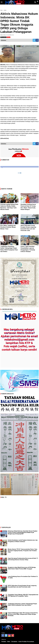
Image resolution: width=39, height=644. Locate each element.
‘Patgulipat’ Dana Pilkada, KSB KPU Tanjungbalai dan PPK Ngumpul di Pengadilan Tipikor (23, 595)
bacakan (3, 37)
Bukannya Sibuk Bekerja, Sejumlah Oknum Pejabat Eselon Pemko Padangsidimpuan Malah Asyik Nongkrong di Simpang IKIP (23, 532)
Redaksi (4, 642)
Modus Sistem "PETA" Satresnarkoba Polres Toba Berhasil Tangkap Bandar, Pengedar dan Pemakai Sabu (22, 551)
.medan (5, 10)
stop (9, 37)
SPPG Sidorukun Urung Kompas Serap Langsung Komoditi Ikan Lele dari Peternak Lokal (22, 586)
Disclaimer (14, 642)
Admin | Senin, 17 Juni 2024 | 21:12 (7, 35)
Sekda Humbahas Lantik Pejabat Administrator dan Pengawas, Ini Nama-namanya (23, 541)
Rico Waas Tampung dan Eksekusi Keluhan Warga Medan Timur (8, 227)
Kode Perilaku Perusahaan (26, 642)
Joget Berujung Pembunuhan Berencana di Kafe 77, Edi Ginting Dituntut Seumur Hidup (23, 559)
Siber (9, 642)
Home (1, 10)
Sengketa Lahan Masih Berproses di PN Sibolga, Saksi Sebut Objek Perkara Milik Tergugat (22, 568)
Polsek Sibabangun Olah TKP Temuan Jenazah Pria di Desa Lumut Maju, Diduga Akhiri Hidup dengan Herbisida (23, 614)
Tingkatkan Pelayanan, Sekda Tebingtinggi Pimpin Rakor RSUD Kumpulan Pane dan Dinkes (22, 604)
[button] (38, 1)
